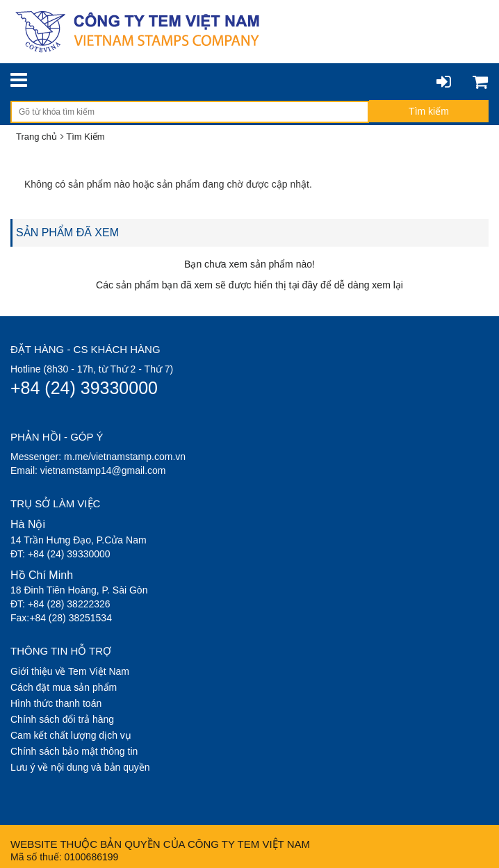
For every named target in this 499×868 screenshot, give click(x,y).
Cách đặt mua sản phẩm (64, 687)
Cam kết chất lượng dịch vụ (71, 735)
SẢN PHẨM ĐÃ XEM (67, 232)
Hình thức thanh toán (56, 703)
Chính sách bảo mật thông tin (74, 751)
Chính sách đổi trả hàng (62, 719)
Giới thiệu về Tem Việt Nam (70, 671)
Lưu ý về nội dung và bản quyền (80, 767)
